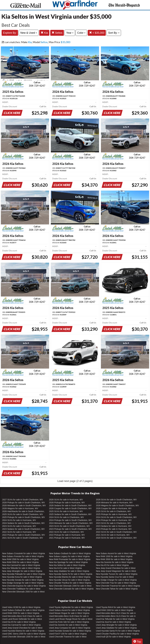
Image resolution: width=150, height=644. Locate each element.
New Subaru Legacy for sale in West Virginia (69, 556)
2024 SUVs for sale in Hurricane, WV (19, 520)
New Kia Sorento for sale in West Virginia (115, 562)
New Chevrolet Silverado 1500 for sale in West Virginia (70, 586)
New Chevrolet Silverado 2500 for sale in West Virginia (23, 592)
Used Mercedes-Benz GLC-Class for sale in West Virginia (116, 613)
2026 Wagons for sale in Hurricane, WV (20, 508)
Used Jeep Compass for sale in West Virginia (70, 628)
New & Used (29, 33)
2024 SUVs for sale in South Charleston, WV (116, 517)
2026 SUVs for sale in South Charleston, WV (116, 500)
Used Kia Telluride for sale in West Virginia (115, 619)
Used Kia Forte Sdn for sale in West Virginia (69, 622)
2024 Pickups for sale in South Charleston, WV (70, 520)
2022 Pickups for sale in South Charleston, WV (24, 535)
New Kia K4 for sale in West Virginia (65, 568)
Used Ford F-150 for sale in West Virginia (68, 634)
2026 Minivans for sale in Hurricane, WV (114, 503)
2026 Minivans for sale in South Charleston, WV (24, 505)
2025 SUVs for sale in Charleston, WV (113, 511)
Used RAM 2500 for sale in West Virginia (21, 613)
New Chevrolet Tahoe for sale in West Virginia (117, 589)
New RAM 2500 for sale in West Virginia (20, 559)
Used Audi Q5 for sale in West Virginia (113, 637)
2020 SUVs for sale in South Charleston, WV (116, 538)
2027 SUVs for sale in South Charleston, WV (23, 500)
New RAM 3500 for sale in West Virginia (114, 559)
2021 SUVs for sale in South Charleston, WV (23, 538)
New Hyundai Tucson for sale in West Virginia (117, 574)
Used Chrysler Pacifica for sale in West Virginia (117, 634)
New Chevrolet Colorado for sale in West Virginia (71, 589)
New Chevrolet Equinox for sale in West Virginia (24, 586)
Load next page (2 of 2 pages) (75, 481)
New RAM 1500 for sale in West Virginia (114, 556)
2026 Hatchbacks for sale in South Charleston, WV (23, 511)
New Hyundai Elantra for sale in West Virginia (70, 577)
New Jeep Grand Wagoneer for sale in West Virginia (116, 571)
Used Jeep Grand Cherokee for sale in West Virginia (22, 628)
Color (81, 33)
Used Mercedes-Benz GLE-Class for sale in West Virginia (22, 616)
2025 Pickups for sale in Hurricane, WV (114, 514)
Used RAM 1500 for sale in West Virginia (114, 610)
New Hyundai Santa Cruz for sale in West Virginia (115, 577)
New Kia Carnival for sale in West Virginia (21, 565)
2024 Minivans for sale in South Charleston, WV (71, 523)
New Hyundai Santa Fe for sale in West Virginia (71, 574)
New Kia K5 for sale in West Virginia (112, 565)
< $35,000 (97, 33)
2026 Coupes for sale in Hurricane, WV (114, 508)
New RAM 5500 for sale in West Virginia (20, 562)
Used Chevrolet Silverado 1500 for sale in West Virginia (24, 637)
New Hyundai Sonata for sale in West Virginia (23, 580)
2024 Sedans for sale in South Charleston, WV (23, 523)
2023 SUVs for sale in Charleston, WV (113, 523)
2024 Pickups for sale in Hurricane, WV (114, 520)
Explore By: (10, 33)
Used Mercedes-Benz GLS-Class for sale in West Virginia (116, 616)
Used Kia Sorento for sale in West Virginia (68, 625)
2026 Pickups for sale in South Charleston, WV (24, 503)
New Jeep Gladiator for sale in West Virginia (69, 571)
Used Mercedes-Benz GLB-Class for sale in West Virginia (69, 616)
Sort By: (114, 33)
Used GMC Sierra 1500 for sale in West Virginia (24, 634)
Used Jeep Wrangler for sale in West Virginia (116, 625)
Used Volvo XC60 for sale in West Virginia (21, 607)
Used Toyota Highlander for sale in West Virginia (71, 607)
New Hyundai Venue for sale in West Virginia (69, 580)
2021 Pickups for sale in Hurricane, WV (67, 538)
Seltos (57, 33)
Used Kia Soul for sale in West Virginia (113, 622)
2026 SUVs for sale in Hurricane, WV (66, 500)
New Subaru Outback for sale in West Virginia (70, 553)
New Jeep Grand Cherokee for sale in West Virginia (116, 568)
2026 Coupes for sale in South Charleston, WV (70, 508)
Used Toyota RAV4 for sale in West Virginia (116, 607)
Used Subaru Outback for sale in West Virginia (23, 610)
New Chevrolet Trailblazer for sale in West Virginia (21, 589)
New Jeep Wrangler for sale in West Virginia (22, 571)
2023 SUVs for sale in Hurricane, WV (19, 526)
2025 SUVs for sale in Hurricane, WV (66, 511)
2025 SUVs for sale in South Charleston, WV (23, 514)
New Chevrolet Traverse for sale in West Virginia (118, 586)
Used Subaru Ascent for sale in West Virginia (69, 610)
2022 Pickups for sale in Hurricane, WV (67, 535)
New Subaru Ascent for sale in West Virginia (116, 553)
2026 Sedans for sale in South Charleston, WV (70, 505)
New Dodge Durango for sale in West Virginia (23, 583)
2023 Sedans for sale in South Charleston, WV (23, 529)
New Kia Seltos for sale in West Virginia (67, 565)
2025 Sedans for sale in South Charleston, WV (70, 514)
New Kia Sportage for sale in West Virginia (68, 562)
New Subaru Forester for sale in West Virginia (23, 556)
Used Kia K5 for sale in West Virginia (19, 622)
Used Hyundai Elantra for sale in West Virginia (23, 631)
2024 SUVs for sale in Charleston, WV (66, 517)
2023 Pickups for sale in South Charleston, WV (70, 529)
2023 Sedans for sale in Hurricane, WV (114, 526)
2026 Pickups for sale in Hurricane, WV (67, 503)
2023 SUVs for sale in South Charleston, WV (69, 526)
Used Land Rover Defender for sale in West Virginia (22, 619)
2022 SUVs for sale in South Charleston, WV (116, 532)
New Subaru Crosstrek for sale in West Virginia (24, 553)
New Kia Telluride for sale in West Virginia (21, 568)
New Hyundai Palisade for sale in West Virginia (24, 574)
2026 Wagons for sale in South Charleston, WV (117, 505)
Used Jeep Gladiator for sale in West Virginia (116, 628)
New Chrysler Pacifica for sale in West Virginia (70, 583)
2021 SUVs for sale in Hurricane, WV (113, 535)
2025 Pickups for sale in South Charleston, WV (24, 517)
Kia (44, 33)
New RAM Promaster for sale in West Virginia (70, 559)
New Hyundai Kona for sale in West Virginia (22, 577)
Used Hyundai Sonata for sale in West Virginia (70, 631)
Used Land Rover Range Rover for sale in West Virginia (71, 619)
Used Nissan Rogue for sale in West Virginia (69, 613)
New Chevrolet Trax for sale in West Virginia (116, 583)
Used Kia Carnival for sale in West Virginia (21, 625)
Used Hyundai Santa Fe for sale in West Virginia (118, 631)
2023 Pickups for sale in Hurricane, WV (114, 529)
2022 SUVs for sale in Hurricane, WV (19, 532)
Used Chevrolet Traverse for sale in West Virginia (68, 637)
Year (70, 33)
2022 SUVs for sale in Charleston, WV (66, 532)
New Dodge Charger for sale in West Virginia (116, 580)
